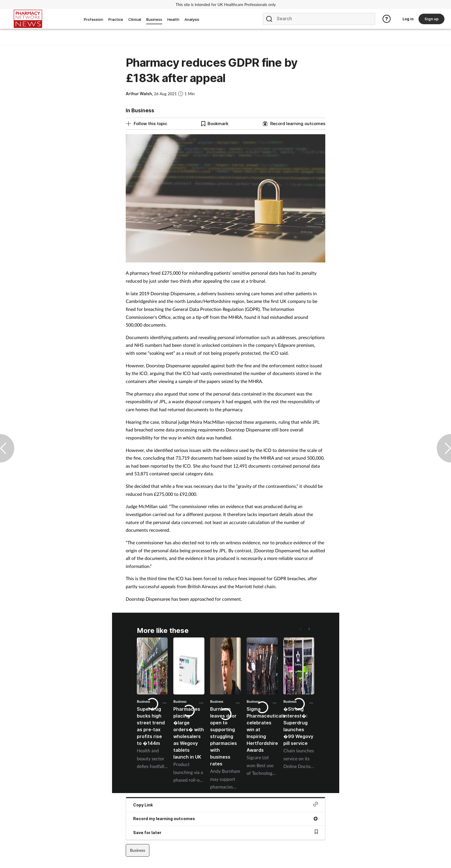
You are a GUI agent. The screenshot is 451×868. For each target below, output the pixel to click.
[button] (309, 629)
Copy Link (225, 805)
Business (180, 701)
